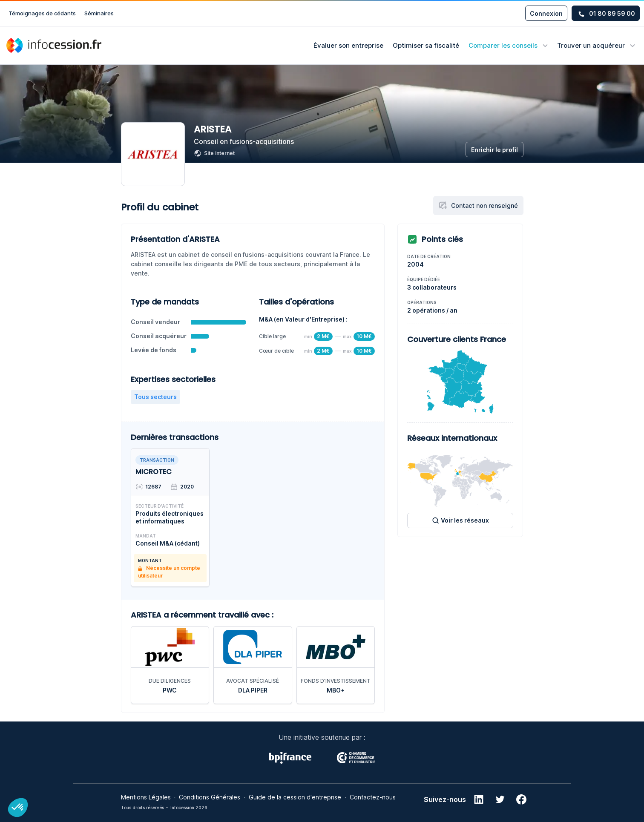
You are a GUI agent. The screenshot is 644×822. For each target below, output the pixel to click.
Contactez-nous (373, 797)
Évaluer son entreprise (348, 45)
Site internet (214, 153)
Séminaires (99, 13)
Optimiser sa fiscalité (426, 45)
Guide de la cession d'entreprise (295, 797)
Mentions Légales (146, 797)
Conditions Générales (210, 797)
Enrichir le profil (494, 150)
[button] (18, 808)
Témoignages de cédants (42, 13)
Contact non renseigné (478, 205)
